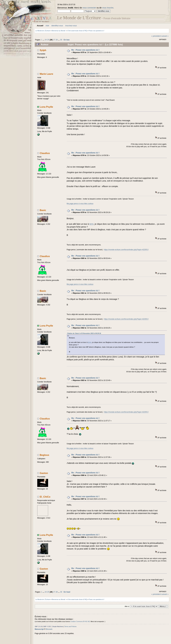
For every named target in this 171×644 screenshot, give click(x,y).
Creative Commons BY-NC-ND (80, 622)
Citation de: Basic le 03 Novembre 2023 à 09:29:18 (84, 333)
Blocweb (49, 629)
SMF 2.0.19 (38, 627)
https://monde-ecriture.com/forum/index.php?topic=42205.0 (126, 250)
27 (54, 40)
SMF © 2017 (47, 627)
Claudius (45, 153)
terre (92, 224)
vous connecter (89, 8)
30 (61, 40)
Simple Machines (58, 627)
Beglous (44, 455)
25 (48, 40)
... (44, 40)
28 (57, 40)
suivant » (165, 36)
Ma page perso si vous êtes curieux (80, 204)
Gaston (44, 473)
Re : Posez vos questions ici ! (85, 50)
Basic (43, 210)
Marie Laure (46, 74)
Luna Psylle (46, 107)
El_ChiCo (45, 497)
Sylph (43, 50)
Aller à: (127, 606)
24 (46, 40)
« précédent (156, 36)
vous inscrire (108, 8)
